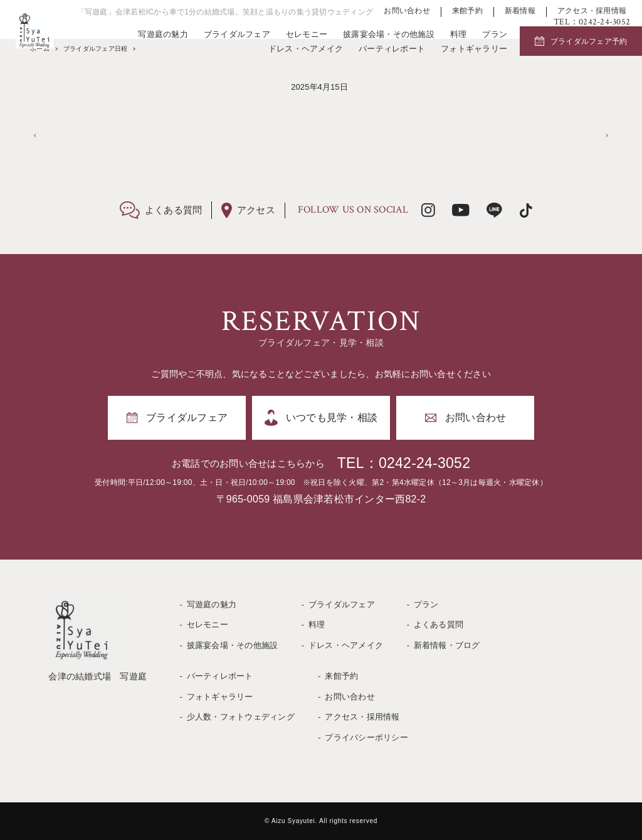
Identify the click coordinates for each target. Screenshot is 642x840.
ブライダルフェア (237, 34)
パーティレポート (392, 49)
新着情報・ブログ (447, 645)
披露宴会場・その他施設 (389, 34)
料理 (459, 34)
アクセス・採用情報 (592, 11)
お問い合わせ (407, 11)
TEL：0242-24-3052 (404, 463)
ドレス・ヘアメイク (306, 49)
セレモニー (307, 34)
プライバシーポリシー (366, 737)
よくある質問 (439, 625)
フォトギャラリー (474, 49)
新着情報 (520, 11)
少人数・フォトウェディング (241, 717)
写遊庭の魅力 (163, 34)
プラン (495, 34)
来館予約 (467, 11)
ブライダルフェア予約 (589, 41)
